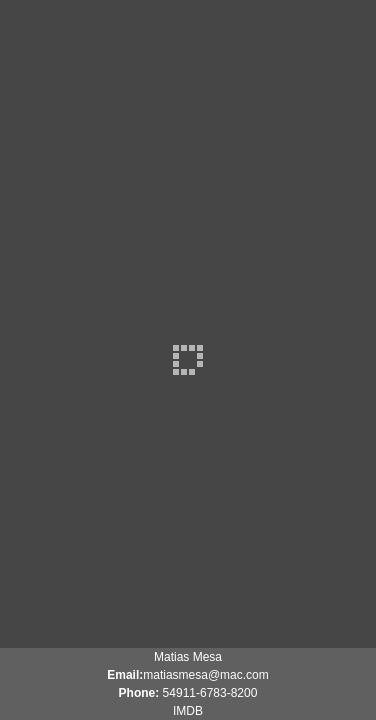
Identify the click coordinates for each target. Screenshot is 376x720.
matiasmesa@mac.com (206, 675)
